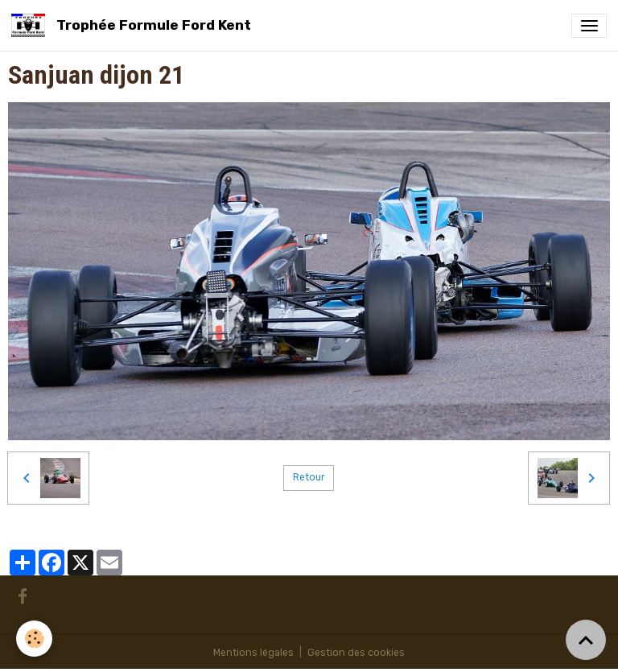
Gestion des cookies (356, 653)
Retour (309, 477)
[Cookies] (34, 639)
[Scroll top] (586, 640)
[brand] (134, 25)
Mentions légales (253, 653)
